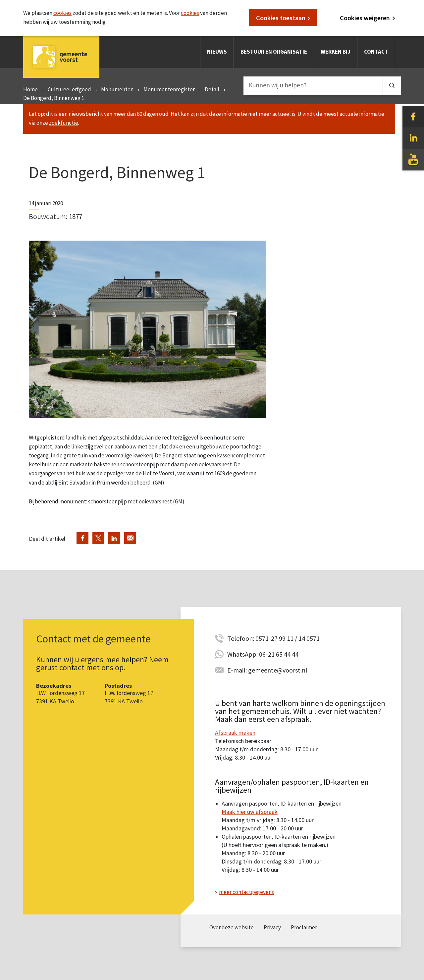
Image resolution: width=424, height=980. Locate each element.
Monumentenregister (169, 89)
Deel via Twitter (98, 538)
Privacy (272, 927)
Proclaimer (304, 927)
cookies (62, 13)
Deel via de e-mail (130, 538)
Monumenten (117, 89)
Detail (212, 89)
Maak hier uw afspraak (250, 812)
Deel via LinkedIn (114, 538)
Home (30, 89)
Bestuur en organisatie (274, 52)
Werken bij (336, 52)
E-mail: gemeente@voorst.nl (267, 670)
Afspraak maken (235, 733)
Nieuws (217, 52)
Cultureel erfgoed (69, 89)
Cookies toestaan (281, 18)
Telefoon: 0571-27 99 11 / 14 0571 (273, 638)
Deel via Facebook (82, 538)
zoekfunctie (64, 123)
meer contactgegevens (246, 892)
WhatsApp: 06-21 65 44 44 (263, 654)
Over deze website (232, 927)
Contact (376, 52)
